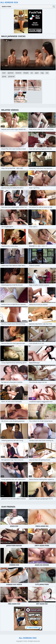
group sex (11, 76)
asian (4, 73)
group (4, 76)
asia (47, 73)
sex (32, 73)
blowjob (26, 73)
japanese (11, 73)
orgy (42, 73)
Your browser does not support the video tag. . (28, 55)
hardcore (18, 73)
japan (37, 73)
